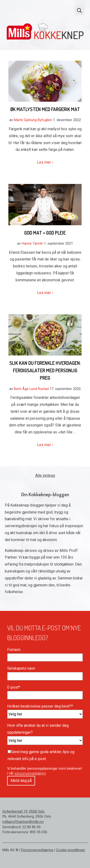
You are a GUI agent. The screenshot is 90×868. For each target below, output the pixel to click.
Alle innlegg (45, 475)
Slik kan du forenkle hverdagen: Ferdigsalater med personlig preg (45, 370)
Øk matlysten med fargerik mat (45, 109)
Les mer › (45, 162)
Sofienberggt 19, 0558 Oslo (24, 812)
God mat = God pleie (45, 233)
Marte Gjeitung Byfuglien (33, 120)
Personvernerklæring (37, 850)
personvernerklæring (30, 773)
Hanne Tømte (32, 244)
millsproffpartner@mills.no (23, 822)
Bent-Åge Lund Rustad (31, 389)
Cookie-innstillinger (71, 850)
